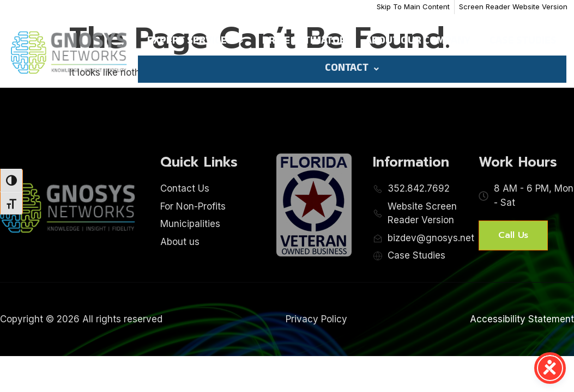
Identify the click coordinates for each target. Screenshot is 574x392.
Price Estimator (304, 42)
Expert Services (195, 42)
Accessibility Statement (522, 319)
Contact (352, 69)
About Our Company (418, 42)
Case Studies (523, 42)
